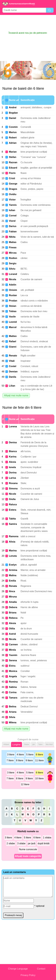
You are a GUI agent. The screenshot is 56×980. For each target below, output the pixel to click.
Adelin (13, 285)
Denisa (13, 442)
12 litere (25, 784)
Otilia (12, 629)
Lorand (13, 274)
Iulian (12, 210)
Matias (13, 242)
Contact (41, 969)
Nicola (13, 279)
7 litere (10, 760)
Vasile (12, 317)
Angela (13, 676)
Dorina (13, 473)
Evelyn (13, 565)
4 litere (20, 755)
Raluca (13, 504)
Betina (13, 707)
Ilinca (12, 591)
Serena (13, 660)
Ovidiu (13, 194)
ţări (34, 744)
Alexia (12, 462)
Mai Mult (49, 744)
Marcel (13, 327)
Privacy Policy (28, 975)
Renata (13, 586)
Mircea (13, 253)
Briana (13, 613)
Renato (13, 356)
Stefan (13, 157)
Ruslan (13, 295)
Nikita (12, 237)
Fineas (13, 247)
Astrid (12, 634)
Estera (13, 510)
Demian (13, 372)
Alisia (12, 542)
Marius (13, 132)
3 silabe (21, 843)
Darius (13, 226)
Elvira (12, 666)
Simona (13, 489)
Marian (13, 152)
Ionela (12, 467)
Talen (40, 744)
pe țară (32, 843)
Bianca (13, 451)
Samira (13, 524)
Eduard (13, 168)
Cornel (13, 216)
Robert (13, 138)
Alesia (12, 623)
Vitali (12, 361)
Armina (13, 570)
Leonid (13, 322)
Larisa (12, 478)
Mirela (12, 650)
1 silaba (47, 838)
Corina (13, 692)
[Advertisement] (28, 23)
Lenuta (13, 556)
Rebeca (13, 618)
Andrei (13, 107)
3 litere (11, 755)
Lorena (13, 426)
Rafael (13, 341)
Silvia (12, 717)
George (13, 184)
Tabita (12, 519)
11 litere (39, 760)
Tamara (13, 698)
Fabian (13, 232)
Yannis (13, 205)
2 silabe (11, 843)
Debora (13, 607)
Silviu (12, 269)
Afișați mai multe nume (16, 395)
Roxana (13, 483)
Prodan (13, 301)
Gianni (13, 347)
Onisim (13, 290)
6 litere (39, 755)
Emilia (12, 581)
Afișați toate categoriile (28, 856)
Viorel (12, 221)
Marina (13, 551)
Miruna (13, 597)
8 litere (20, 760)
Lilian (12, 386)
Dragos (13, 189)
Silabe (27, 744)
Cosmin (13, 127)
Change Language (18, 969)
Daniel (13, 118)
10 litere (39, 778)
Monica (13, 671)
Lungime (17, 745)
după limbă (43, 843)
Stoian (13, 306)
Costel (13, 366)
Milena (13, 722)
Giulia (12, 499)
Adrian (13, 143)
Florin (12, 173)
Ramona (14, 536)
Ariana (13, 712)
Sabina (13, 687)
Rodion (13, 258)
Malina (13, 575)
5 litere (30, 755)
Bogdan (13, 113)
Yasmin (13, 655)
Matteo (13, 336)
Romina (13, 682)
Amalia (13, 602)
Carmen (13, 644)
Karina (13, 457)
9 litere (29, 760)
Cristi (12, 178)
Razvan (13, 162)
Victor (12, 200)
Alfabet (6, 744)
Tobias (13, 311)
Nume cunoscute (28, 849)
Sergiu (13, 263)
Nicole (13, 494)
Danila (13, 377)
